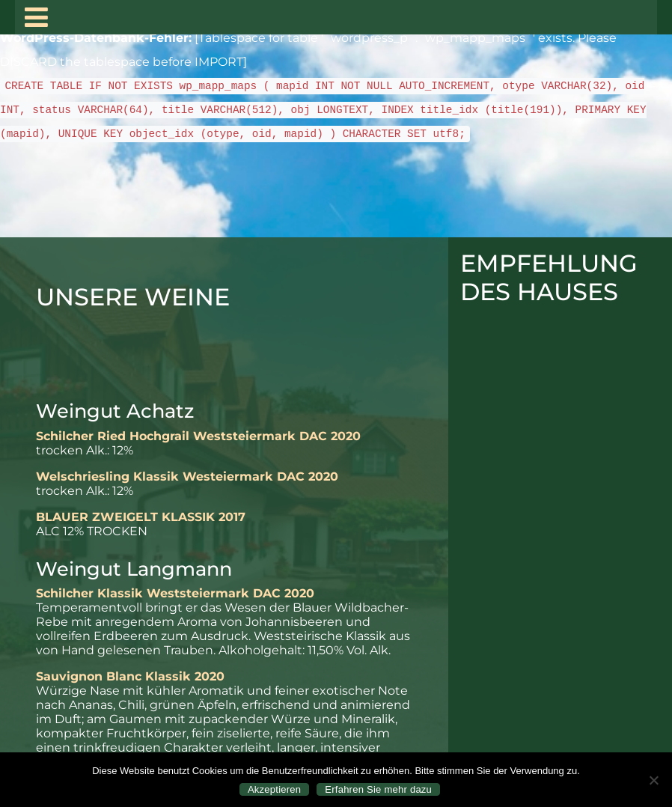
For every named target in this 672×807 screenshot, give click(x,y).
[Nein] (653, 780)
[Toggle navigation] (36, 17)
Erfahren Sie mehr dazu (378, 789)
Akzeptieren (274, 789)
